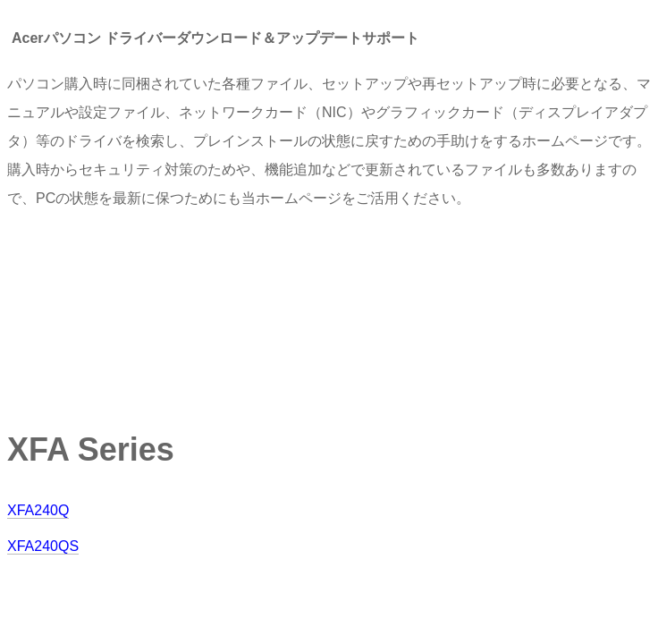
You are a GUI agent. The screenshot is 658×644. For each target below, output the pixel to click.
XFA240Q (38, 510)
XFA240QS (43, 546)
